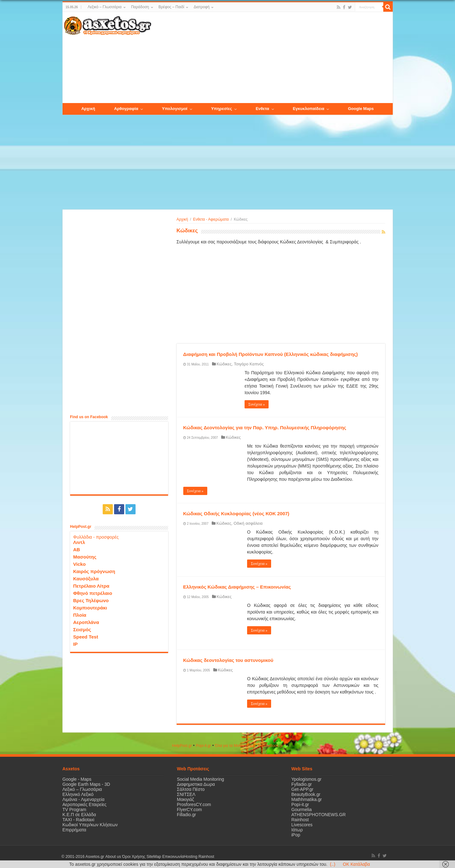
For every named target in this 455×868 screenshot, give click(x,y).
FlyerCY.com (189, 810)
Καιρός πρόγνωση (94, 571)
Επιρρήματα (74, 830)
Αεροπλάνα (86, 622)
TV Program (74, 810)
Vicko (80, 564)
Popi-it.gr (203, 746)
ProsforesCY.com (194, 804)
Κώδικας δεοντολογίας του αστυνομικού (228, 660)
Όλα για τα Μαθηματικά (235, 746)
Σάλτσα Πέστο (191, 789)
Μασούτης (85, 557)
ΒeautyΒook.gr (271, 746)
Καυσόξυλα (86, 579)
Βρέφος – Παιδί (171, 7)
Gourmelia (302, 810)
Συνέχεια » (257, 404)
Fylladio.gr (302, 784)
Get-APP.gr (302, 789)
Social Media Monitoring (200, 779)
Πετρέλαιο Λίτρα (91, 586)
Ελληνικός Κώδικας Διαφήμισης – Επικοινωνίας (237, 587)
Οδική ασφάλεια (248, 523)
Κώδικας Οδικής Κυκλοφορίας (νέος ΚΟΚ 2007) (236, 513)
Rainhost (300, 820)
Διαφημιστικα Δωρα (196, 784)
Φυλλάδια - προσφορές (96, 537)
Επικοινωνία (173, 857)
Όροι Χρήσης (134, 857)
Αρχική (182, 219)
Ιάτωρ (297, 830)
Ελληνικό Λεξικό (78, 794)
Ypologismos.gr (306, 779)
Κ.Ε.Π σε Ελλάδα (79, 815)
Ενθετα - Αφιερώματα (211, 219)
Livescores (302, 825)
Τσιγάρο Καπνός (249, 364)
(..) (333, 864)
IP (76, 644)
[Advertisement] (272, 58)
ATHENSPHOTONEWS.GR (318, 815)
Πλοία (80, 615)
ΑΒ (77, 550)
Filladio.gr (187, 815)
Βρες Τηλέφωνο (91, 600)
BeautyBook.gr (306, 794)
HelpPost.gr (182, 746)
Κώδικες (224, 364)
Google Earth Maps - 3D (86, 784)
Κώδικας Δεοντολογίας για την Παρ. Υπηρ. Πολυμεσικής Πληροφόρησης (265, 428)
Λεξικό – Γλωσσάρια (104, 7)
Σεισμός (82, 630)
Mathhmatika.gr (306, 799)
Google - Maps (77, 779)
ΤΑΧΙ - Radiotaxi (79, 820)
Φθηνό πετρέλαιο (93, 593)
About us (113, 857)
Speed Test (86, 637)
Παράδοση (140, 7)
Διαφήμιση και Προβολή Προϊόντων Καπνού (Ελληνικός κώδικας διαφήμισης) (271, 354)
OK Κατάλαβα (356, 864)
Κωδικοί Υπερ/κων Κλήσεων (90, 825)
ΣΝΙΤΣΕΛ (186, 794)
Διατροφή (202, 7)
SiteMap (154, 857)
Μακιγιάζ (185, 799)
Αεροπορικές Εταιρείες (85, 804)
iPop (296, 835)
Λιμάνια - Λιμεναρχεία (84, 799)
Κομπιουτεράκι (90, 608)
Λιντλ (79, 542)
